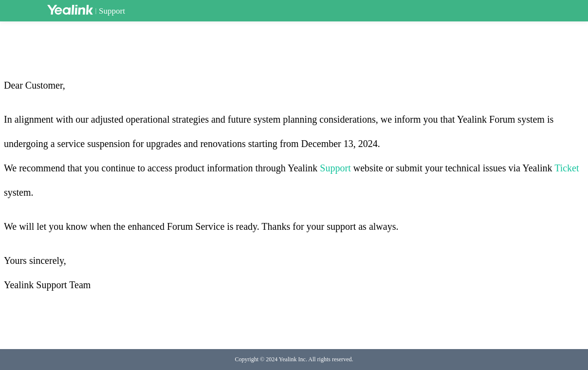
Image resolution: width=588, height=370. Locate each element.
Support (112, 11)
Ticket (567, 168)
